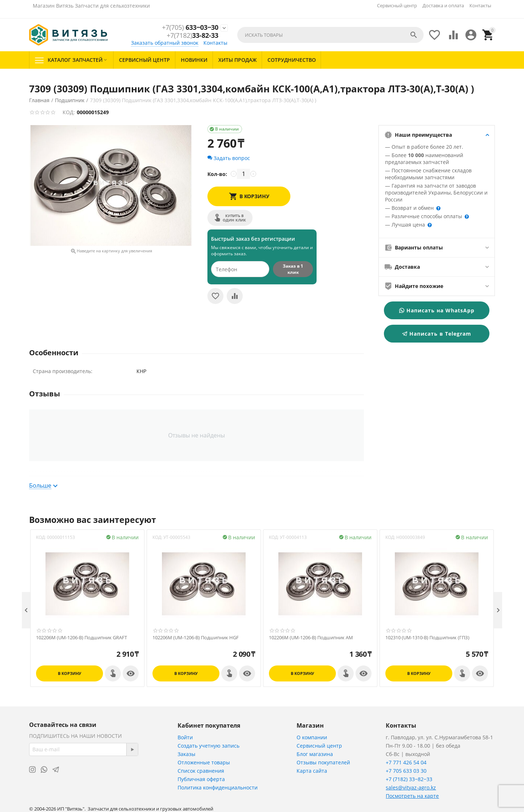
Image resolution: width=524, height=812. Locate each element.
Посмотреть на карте (412, 796)
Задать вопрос (229, 158)
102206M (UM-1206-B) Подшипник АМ (311, 638)
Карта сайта (312, 771)
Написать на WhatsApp (437, 310)
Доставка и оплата (443, 5)
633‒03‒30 (190, 28)
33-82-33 (192, 36)
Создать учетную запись (209, 746)
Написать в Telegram (437, 334)
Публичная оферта (201, 779)
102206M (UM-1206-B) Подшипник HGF (196, 638)
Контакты (480, 5)
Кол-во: (217, 174)
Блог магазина (315, 754)
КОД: (69, 112)
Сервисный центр (397, 5)
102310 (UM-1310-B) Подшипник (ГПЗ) (427, 638)
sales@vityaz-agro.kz (411, 787)
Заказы (186, 754)
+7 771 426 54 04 (406, 762)
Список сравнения (201, 771)
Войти (185, 737)
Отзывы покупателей (323, 762)
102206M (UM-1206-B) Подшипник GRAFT (82, 638)
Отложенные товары (204, 762)
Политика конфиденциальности (218, 787)
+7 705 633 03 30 (406, 771)
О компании (312, 737)
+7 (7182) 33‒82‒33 (409, 779)
